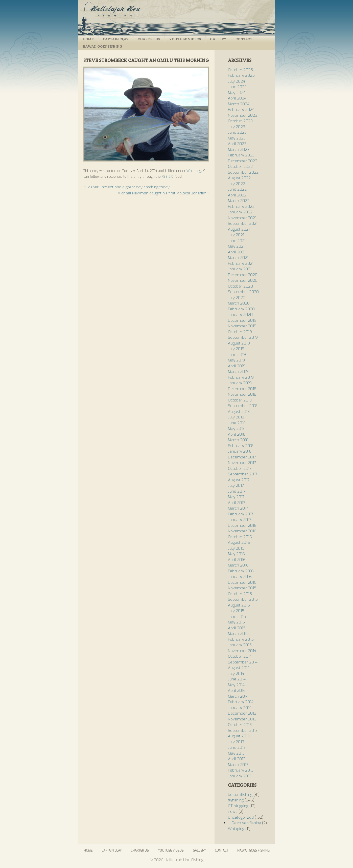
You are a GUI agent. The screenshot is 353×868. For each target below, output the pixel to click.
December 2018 (242, 389)
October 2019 (240, 332)
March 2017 (238, 508)
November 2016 (242, 531)
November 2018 (242, 394)
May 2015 (236, 622)
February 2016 (241, 571)
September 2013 (243, 731)
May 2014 (236, 685)
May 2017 (236, 497)
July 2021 (236, 235)
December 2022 (243, 161)
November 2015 (242, 588)
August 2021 (239, 229)
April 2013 (237, 759)
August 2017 (239, 480)
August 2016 (239, 542)
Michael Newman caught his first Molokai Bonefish (162, 193)
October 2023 (240, 121)
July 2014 (236, 674)
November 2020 (243, 280)
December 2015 (242, 582)
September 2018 (243, 406)
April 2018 (237, 434)
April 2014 (237, 691)
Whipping (194, 171)
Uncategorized (241, 817)
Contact (244, 39)
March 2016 (238, 565)
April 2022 (237, 195)
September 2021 (243, 224)
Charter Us (149, 39)
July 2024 (237, 81)
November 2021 (242, 218)
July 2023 (237, 127)
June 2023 (237, 132)
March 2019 (238, 372)
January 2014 (240, 708)
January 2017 (240, 520)
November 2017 (242, 463)
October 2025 (240, 70)
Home (88, 39)
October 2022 (240, 167)
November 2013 (242, 719)
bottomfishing (240, 795)
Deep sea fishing (246, 823)
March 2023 (239, 150)
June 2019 (237, 355)
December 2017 (242, 457)
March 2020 (239, 303)
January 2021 (240, 269)
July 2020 (237, 298)
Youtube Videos (185, 39)
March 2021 (238, 258)
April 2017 (237, 503)
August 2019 (239, 343)
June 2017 (237, 491)
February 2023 (241, 155)
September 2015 (243, 599)
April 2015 (237, 628)
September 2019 (243, 337)
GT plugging (238, 806)
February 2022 (241, 207)
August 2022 (239, 178)
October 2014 (240, 656)
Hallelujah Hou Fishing (177, 18)
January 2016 (240, 577)
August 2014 (239, 668)
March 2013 (238, 765)
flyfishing (236, 800)
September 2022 (243, 172)
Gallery (218, 39)
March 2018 (238, 440)
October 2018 (240, 400)
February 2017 (241, 514)
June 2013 (237, 748)
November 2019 (242, 326)
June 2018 (237, 423)
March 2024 (239, 104)
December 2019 (242, 320)
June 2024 (237, 87)
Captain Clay (116, 39)
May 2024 (237, 93)
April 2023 (237, 144)
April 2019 (237, 366)
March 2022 (239, 201)
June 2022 (237, 189)
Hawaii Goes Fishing (102, 46)
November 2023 (243, 115)
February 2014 (241, 702)
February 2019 (241, 377)
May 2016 (236, 554)
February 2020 (241, 309)
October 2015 (240, 594)
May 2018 (236, 429)
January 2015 (240, 645)
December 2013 (242, 713)
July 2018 (236, 417)
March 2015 (238, 634)
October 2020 (240, 286)
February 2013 (241, 770)
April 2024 (237, 98)
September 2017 (243, 474)
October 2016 (240, 537)
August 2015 (239, 605)
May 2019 (236, 360)
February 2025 (241, 75)
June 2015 (237, 617)
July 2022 (237, 184)
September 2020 (243, 292)
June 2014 (237, 679)
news (233, 812)
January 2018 (240, 451)
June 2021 (237, 241)
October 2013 (240, 725)
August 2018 (239, 412)
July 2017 (236, 486)
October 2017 (240, 469)
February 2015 (241, 639)
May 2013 (236, 753)
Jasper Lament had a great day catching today (128, 187)
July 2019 (236, 349)
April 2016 (237, 560)
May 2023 (237, 138)
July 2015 (236, 611)
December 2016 (242, 526)
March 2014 (238, 696)
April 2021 (237, 252)
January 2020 (240, 315)
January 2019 (240, 383)
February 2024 (241, 110)
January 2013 (240, 776)
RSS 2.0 (168, 177)
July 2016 (236, 548)
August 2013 (239, 736)
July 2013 (236, 742)
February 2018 (241, 446)
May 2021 (236, 246)
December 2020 (243, 275)
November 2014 (242, 651)
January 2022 (240, 212)
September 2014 (243, 662)
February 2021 (241, 264)
